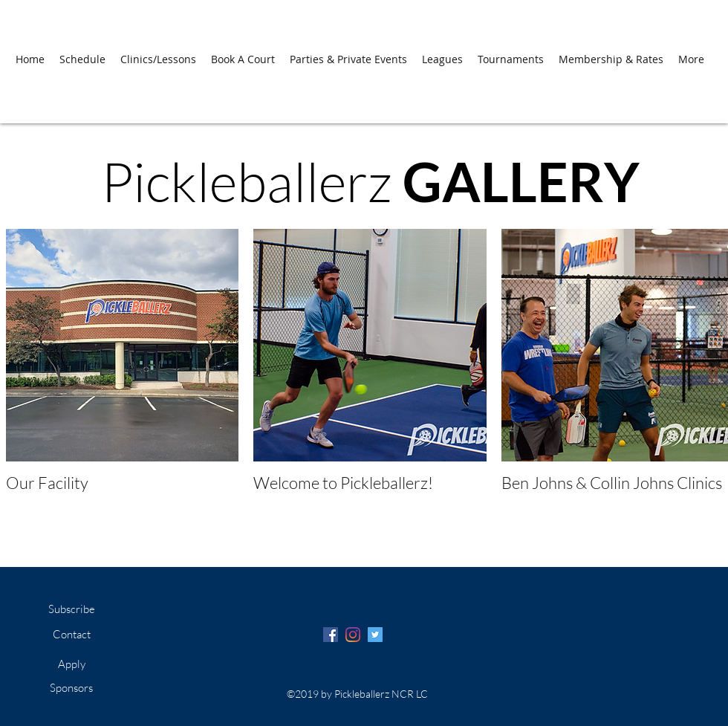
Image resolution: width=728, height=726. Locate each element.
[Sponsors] (71, 688)
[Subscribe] (71, 609)
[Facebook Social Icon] (331, 635)
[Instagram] (353, 635)
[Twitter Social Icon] (375, 635)
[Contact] (71, 635)
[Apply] (71, 664)
